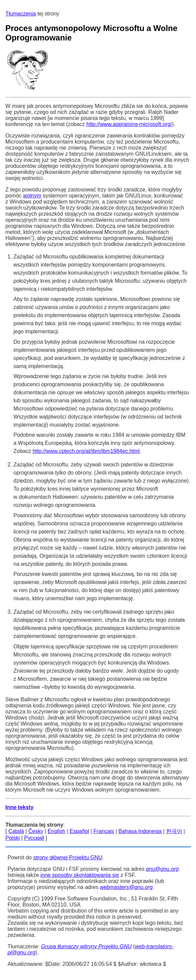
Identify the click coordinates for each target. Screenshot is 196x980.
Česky (36, 831)
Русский (34, 838)
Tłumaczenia (21, 14)
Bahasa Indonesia (140, 831)
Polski (13, 838)
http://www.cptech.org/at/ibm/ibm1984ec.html (86, 451)
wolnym (32, 196)
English (56, 831)
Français (104, 831)
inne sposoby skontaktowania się (80, 875)
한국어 (174, 831)
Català (16, 831)
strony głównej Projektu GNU (68, 857)
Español (79, 831)
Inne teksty (19, 807)
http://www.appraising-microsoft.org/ (129, 124)
